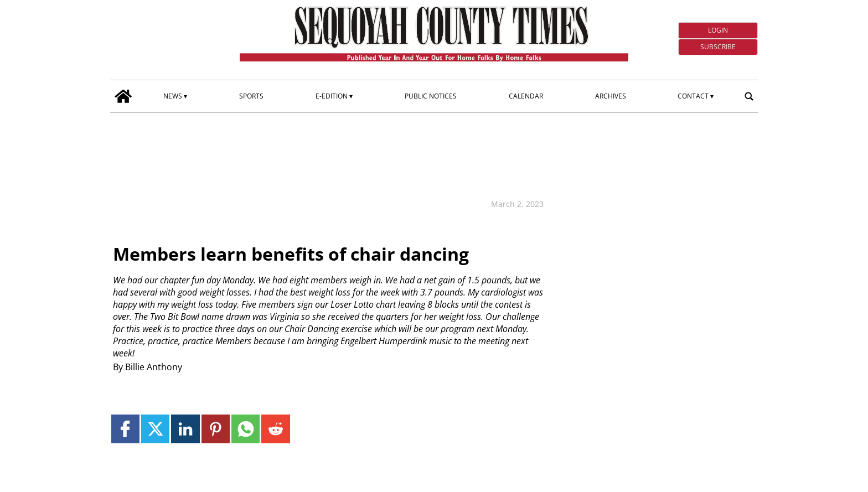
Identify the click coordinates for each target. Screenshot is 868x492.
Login (718, 30)
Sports (251, 96)
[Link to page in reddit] (275, 429)
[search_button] (749, 96)
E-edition (332, 96)
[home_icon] (123, 96)
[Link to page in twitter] (155, 429)
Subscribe (718, 47)
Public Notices (431, 96)
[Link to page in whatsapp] (246, 429)
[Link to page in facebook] (125, 429)
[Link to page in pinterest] (216, 429)
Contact (693, 96)
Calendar (526, 96)
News (173, 96)
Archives (611, 96)
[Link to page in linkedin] (185, 429)
